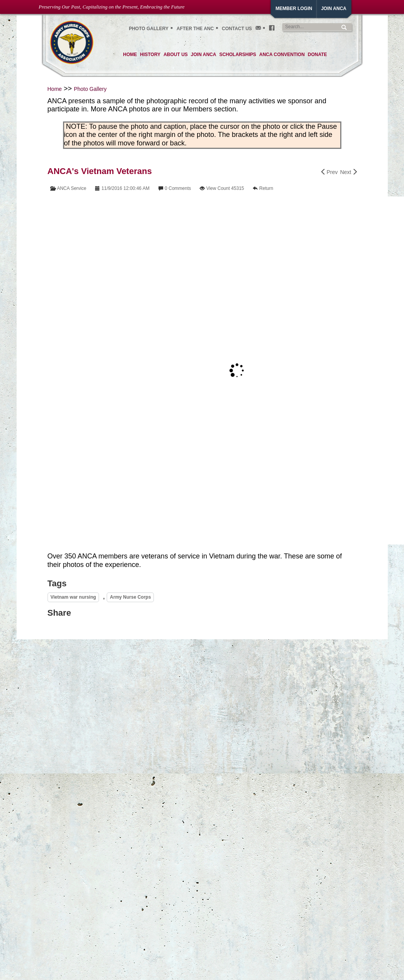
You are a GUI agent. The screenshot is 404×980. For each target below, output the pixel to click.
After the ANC (195, 29)
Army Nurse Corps (130, 597)
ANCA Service (72, 188)
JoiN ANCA (334, 9)
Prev (330, 172)
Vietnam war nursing (73, 597)
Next (349, 172)
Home (55, 89)
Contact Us (237, 29)
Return (266, 188)
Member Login (294, 9)
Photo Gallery (90, 89)
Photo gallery (149, 29)
